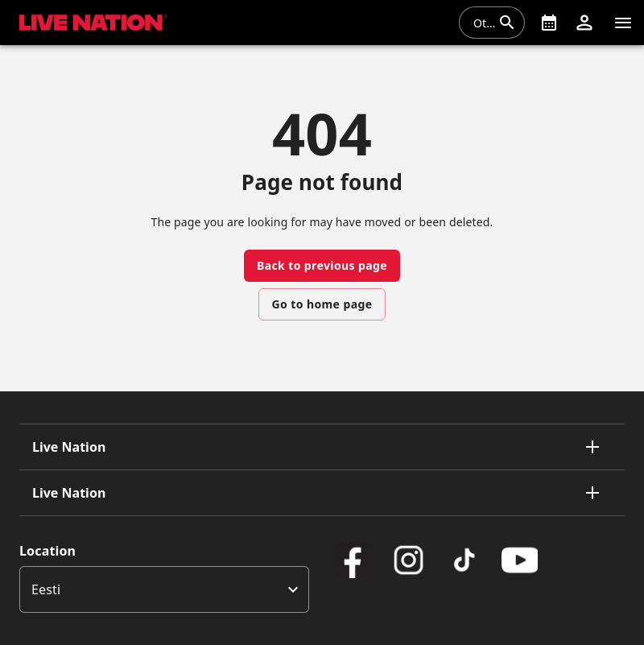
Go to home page (322, 304)
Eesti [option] (46, 589)
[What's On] (549, 23)
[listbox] (164, 589)
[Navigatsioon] (623, 23)
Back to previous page (322, 265)
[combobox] (482, 23)
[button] (584, 23)
